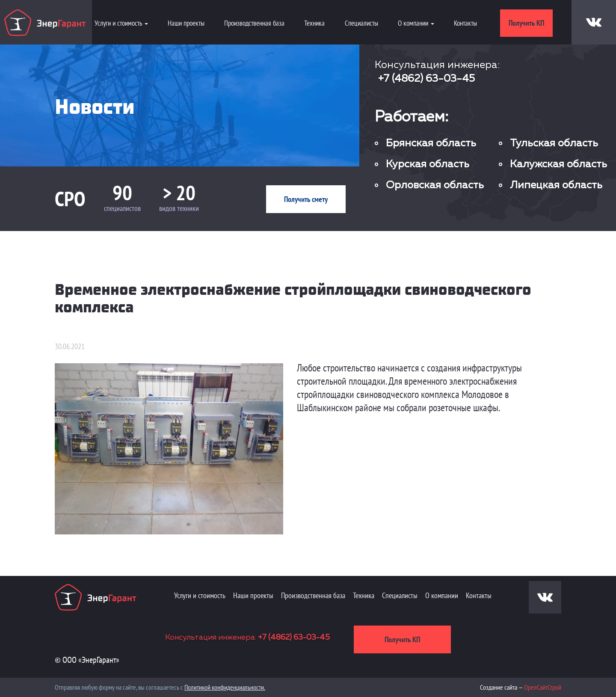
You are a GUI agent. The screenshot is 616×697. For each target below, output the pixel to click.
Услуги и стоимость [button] (121, 23)
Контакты (465, 23)
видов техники (179, 208)
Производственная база (254, 23)
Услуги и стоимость (200, 595)
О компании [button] (416, 23)
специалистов (122, 208)
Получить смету (306, 199)
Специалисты (361, 23)
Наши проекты (186, 23)
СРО (70, 199)
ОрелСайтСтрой (543, 687)
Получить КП (526, 23)
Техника (314, 23)
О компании (442, 595)
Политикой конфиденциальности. (225, 687)
